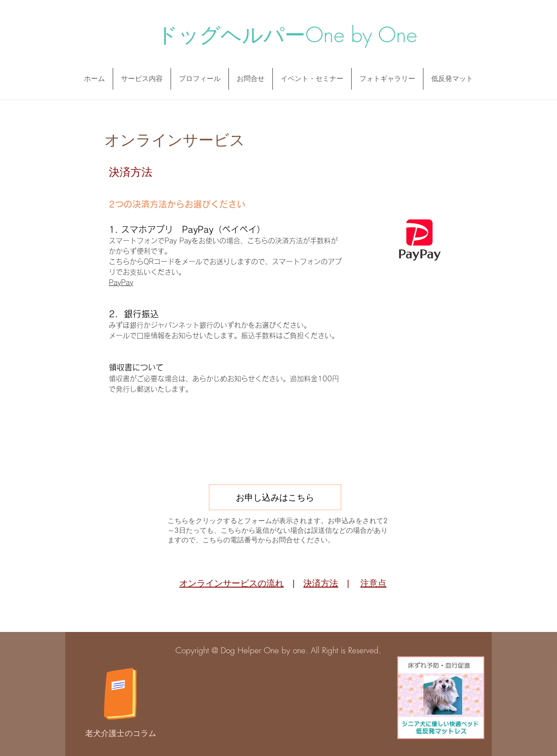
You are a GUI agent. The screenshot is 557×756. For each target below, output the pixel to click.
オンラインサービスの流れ (232, 583)
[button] (200, 79)
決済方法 (321, 583)
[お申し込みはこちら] (275, 497)
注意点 (373, 583)
